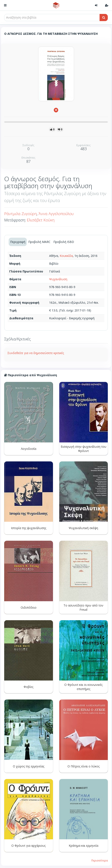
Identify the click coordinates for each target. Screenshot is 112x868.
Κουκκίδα (66, 256)
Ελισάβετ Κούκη (41, 220)
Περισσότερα (100, 860)
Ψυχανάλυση (58, 279)
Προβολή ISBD (64, 242)
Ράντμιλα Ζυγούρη (20, 214)
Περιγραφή (18, 242)
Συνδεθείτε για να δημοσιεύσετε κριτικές (36, 353)
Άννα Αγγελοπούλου (56, 214)
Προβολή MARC (39, 242)
